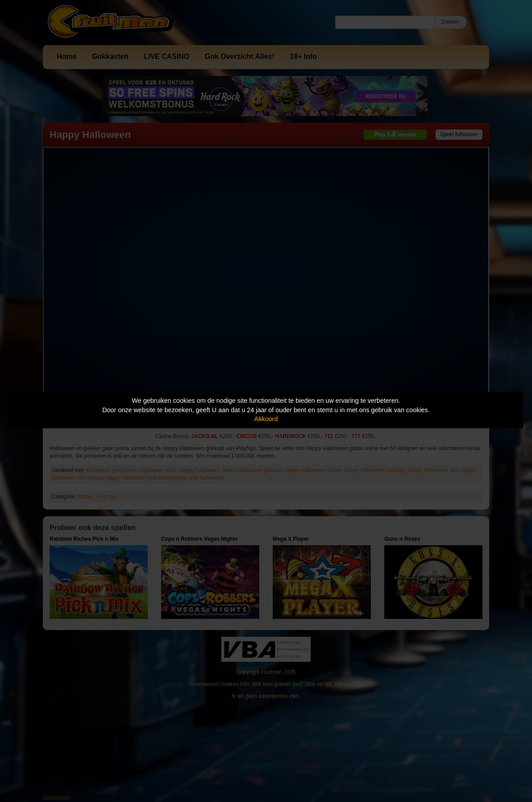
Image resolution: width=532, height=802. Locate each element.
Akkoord (266, 419)
